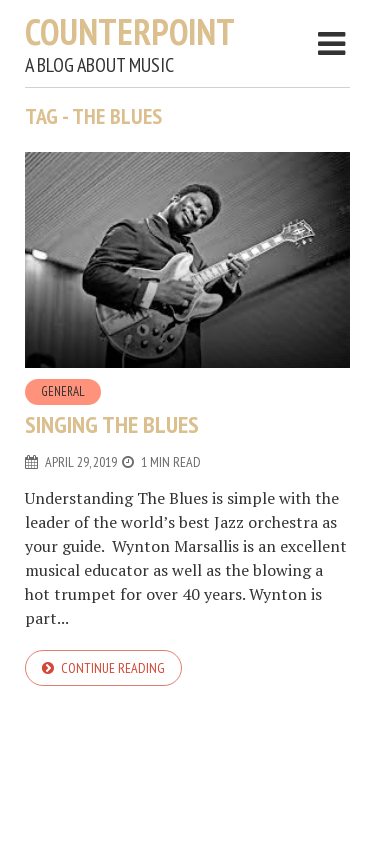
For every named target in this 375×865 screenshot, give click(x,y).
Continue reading (113, 668)
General (63, 391)
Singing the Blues (112, 424)
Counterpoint (130, 31)
